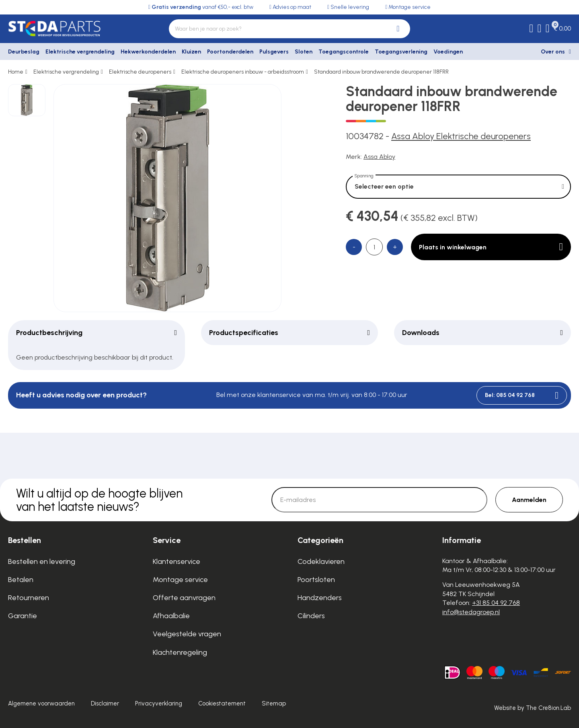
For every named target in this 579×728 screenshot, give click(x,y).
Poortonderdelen (230, 52)
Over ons (553, 52)
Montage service (180, 580)
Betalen (21, 580)
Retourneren (29, 598)
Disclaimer (105, 703)
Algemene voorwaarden (41, 703)
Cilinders (311, 616)
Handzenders (320, 598)
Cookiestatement (222, 703)
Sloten (304, 52)
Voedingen (448, 52)
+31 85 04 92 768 (496, 603)
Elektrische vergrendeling (80, 52)
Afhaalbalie (171, 616)
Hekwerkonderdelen (148, 52)
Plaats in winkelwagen (491, 247)
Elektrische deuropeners (140, 72)
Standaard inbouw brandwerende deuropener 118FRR (381, 72)
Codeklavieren (321, 561)
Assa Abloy (379, 157)
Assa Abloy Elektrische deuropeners (461, 136)
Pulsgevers (274, 52)
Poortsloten (316, 580)
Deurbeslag (24, 52)
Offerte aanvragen (184, 598)
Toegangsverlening (401, 52)
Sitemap (274, 703)
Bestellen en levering (42, 561)
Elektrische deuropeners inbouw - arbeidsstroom (243, 72)
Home (16, 72)
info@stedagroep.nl (471, 612)
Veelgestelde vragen (187, 634)
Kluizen (191, 52)
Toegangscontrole (344, 52)
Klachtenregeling (180, 652)
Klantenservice (177, 561)
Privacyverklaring (159, 703)
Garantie (23, 616)
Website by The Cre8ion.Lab (533, 708)
